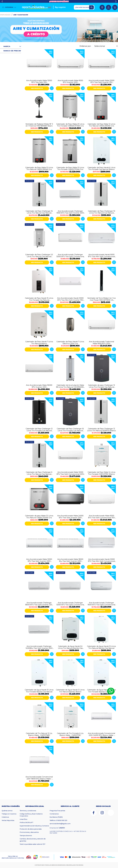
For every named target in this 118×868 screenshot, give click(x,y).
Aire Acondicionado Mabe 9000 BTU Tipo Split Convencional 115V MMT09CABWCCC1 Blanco (101, 517)
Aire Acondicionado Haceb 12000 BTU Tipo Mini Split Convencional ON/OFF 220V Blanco (101, 560)
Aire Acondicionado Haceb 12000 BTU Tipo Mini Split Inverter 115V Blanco (70, 299)
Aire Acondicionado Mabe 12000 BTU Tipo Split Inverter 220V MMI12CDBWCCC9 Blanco (39, 560)
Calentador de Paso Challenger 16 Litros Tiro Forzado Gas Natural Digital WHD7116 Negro (70, 429)
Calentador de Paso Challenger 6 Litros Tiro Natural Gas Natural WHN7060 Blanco (39, 473)
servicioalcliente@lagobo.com (60, 824)
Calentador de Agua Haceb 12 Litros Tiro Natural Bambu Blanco (70, 691)
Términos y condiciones (28, 811)
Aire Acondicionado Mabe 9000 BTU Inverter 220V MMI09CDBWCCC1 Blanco (70, 81)
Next (116, 1)
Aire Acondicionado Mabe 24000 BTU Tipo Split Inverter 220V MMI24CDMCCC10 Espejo (70, 517)
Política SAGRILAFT (26, 822)
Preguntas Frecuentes (57, 811)
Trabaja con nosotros (9, 814)
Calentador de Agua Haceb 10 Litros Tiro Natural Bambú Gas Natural (101, 647)
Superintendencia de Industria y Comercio (34, 826)
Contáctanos (54, 814)
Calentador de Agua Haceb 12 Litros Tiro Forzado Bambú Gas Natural (102, 691)
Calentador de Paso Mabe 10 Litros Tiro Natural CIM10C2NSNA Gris (39, 168)
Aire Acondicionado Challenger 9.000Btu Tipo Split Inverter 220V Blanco (39, 647)
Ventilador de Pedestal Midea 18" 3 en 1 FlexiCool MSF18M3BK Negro (39, 125)
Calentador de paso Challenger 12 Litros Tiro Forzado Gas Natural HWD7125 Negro (102, 386)
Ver (52, 88)
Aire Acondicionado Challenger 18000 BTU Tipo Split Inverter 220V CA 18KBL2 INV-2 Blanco (39, 604)
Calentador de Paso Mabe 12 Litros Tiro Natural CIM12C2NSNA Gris (101, 125)
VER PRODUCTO (37, 88)
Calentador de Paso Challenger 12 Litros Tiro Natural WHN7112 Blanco (102, 429)
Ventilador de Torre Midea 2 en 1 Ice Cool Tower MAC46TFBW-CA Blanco (101, 299)
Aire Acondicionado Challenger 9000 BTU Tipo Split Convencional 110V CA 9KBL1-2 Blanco (101, 604)
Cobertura (5, 817)
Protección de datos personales (31, 829)
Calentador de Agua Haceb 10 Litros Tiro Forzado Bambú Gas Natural (39, 691)
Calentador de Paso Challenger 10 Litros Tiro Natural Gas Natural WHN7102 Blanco (102, 212)
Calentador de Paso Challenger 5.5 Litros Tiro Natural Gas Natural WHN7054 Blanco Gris (39, 255)
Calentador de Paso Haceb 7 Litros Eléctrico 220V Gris (70, 342)
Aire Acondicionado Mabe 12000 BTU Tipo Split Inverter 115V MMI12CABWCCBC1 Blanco (101, 81)
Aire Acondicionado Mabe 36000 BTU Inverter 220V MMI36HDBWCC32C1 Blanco (39, 386)
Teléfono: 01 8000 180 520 (58, 820)
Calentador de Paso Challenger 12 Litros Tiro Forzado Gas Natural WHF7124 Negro (39, 429)
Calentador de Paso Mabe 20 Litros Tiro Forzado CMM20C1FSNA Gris (70, 125)
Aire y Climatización (21, 15)
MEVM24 (81, 865)
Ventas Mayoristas (8, 820)
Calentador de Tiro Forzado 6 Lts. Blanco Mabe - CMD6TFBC (70, 734)
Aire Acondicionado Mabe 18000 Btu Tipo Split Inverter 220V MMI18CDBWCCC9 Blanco (70, 560)
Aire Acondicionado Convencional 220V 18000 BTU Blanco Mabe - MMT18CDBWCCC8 (39, 778)
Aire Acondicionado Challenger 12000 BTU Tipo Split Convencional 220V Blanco (70, 255)
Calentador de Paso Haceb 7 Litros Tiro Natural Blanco (39, 342)
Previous (2, 1)
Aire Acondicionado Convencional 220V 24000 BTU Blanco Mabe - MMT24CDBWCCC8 (102, 734)
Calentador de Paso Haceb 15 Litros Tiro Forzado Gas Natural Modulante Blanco (39, 299)
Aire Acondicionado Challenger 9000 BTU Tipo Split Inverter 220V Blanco (70, 212)
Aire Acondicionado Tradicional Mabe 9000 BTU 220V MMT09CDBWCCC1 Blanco (102, 342)
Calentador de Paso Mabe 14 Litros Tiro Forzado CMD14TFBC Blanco (102, 473)
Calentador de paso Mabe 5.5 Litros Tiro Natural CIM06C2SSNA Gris (39, 517)
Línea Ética (23, 819)
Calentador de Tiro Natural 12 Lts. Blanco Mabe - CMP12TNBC (39, 734)
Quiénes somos (7, 811)
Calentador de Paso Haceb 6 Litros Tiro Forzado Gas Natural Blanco (101, 168)
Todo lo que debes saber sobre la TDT (32, 844)
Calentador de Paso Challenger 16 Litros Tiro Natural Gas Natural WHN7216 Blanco (39, 212)
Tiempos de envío (26, 836)
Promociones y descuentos (29, 832)
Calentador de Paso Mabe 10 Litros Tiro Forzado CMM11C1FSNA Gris (70, 168)
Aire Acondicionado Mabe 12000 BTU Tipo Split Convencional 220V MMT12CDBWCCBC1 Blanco (70, 473)
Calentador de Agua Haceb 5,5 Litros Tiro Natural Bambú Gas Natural (70, 647)
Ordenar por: (85, 46)
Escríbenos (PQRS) (56, 817)
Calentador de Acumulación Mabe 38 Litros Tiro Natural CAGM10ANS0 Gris (70, 386)
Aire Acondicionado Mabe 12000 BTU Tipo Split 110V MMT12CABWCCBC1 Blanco (39, 81)
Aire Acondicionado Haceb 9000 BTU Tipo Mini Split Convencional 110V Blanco (101, 255)
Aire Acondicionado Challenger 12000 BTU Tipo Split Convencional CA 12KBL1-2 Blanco (70, 604)
